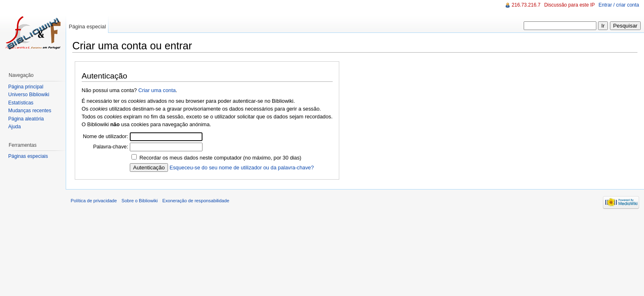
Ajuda (15, 127)
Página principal (26, 87)
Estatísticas (21, 103)
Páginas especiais (28, 156)
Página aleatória (26, 119)
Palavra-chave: (111, 147)
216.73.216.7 (526, 5)
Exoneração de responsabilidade (196, 201)
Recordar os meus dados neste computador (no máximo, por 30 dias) (221, 158)
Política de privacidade (94, 201)
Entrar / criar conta (619, 5)
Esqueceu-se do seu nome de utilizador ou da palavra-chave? (242, 168)
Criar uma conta (157, 90)
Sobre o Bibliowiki (140, 201)
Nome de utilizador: (106, 136)
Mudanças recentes (30, 111)
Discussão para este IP (569, 5)
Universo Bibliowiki (29, 95)
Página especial (87, 27)
